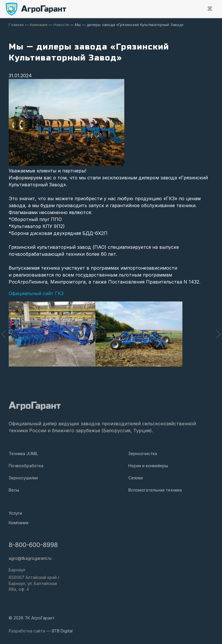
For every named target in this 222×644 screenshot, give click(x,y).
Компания (18, 523)
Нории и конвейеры (148, 466)
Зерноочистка (143, 453)
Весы (14, 490)
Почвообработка (26, 466)
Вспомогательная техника (155, 490)
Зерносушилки (23, 478)
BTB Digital (62, 631)
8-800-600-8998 (33, 545)
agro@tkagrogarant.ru (30, 558)
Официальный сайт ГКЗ (36, 293)
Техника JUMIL (23, 453)
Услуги (15, 513)
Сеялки (136, 478)
